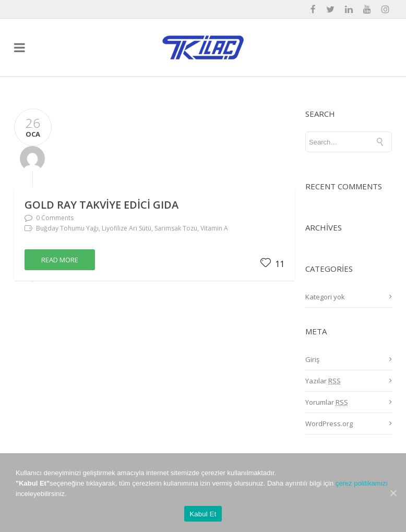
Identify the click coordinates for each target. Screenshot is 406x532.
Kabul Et (203, 514)
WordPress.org (329, 424)
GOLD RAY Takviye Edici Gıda (102, 205)
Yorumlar (327, 402)
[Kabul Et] (393, 493)
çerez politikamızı (362, 483)
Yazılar (323, 381)
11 (272, 264)
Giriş (312, 359)
